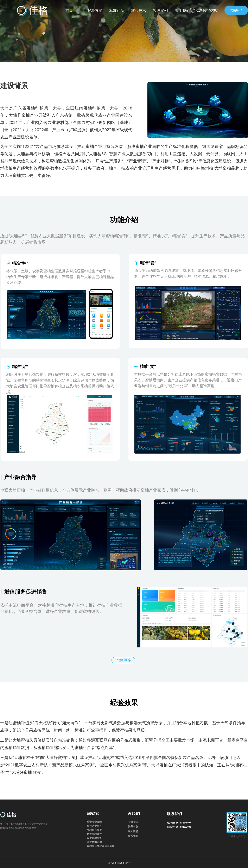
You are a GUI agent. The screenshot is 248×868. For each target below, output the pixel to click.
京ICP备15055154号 (120, 863)
